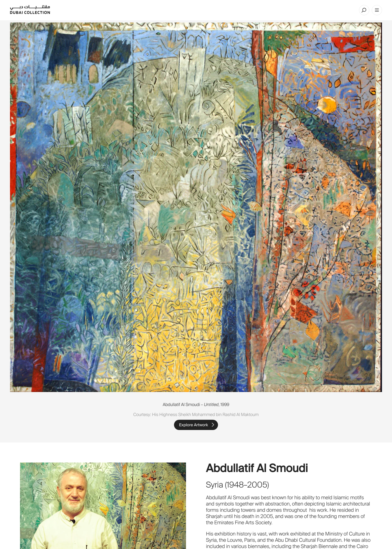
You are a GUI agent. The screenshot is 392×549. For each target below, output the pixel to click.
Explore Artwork (193, 425)
